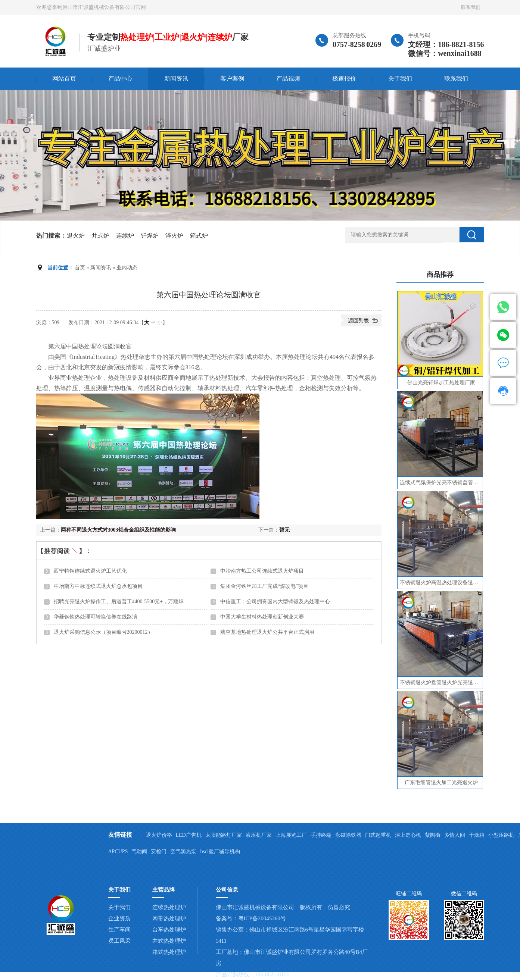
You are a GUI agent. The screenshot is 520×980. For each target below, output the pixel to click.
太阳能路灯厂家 (224, 835)
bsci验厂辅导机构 (220, 851)
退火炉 (76, 236)
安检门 (159, 851)
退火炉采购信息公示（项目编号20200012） (103, 632)
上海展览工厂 (291, 835)
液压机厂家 (259, 835)
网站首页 (64, 79)
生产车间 (119, 930)
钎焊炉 (150, 236)
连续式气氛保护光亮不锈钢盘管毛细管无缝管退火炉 (441, 483)
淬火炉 (174, 236)
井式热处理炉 (169, 941)
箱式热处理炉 (169, 952)
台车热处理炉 (169, 930)
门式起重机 (378, 835)
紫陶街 (433, 835)
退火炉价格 (159, 835)
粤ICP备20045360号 (262, 918)
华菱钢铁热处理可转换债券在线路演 (96, 617)
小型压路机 (501, 835)
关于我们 (400, 79)
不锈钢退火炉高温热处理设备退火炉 (441, 583)
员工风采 (119, 941)
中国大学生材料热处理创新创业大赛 (262, 617)
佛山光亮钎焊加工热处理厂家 (441, 383)
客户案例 (232, 79)
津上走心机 (408, 835)
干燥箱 (477, 835)
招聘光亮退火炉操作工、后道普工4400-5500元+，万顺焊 (119, 602)
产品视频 (288, 79)
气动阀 (139, 851)
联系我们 (471, 7)
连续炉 (125, 236)
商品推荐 (440, 275)
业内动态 (127, 268)
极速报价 (344, 79)
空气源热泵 (183, 851)
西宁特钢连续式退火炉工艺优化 (90, 571)
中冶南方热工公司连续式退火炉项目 (262, 571)
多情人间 (455, 835)
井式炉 (100, 236)
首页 (80, 268)
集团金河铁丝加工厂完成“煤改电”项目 (264, 586)
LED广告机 (189, 835)
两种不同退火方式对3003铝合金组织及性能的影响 (118, 530)
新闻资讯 (176, 79)
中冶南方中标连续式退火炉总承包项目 (98, 586)
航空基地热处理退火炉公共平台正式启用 (267, 632)
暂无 (284, 530)
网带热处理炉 (169, 918)
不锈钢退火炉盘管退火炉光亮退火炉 (441, 682)
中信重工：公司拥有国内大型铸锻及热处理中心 (275, 602)
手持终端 (321, 835)
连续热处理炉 (169, 907)
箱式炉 (199, 236)
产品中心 (120, 79)
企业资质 (119, 918)
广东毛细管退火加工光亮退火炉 (441, 782)
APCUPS (118, 851)
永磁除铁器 (348, 835)
